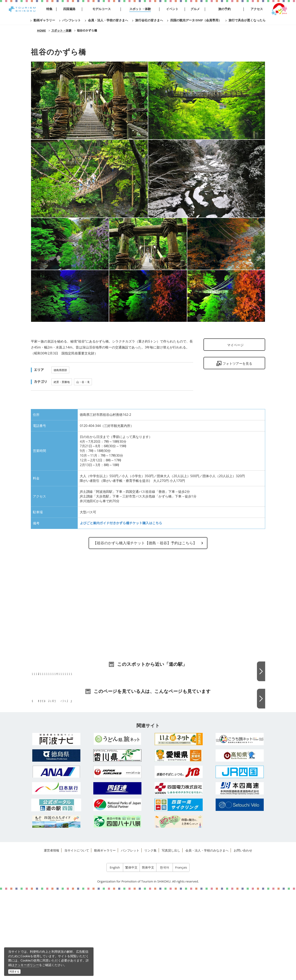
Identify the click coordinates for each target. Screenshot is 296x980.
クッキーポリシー (27, 965)
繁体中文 (131, 958)
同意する (14, 971)
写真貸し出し (171, 941)
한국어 (165, 958)
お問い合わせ (243, 941)
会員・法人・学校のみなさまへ (207, 941)
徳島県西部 (60, 370)
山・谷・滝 (83, 382)
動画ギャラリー (105, 941)
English (115, 958)
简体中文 (148, 958)
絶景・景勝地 (62, 382)
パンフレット (130, 941)
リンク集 (150, 941)
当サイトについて (77, 941)
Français (181, 958)
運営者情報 (51, 941)
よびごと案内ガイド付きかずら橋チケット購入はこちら (121, 523)
